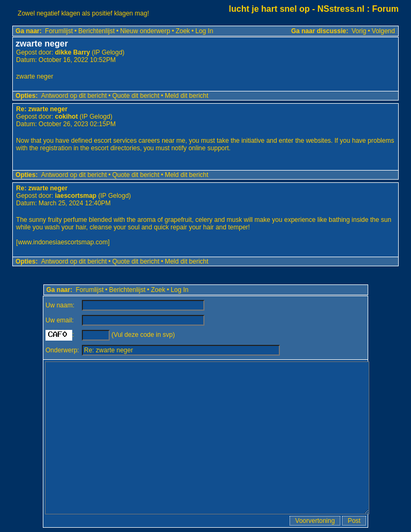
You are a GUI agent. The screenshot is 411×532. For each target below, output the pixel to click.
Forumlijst (59, 31)
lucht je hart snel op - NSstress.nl (297, 9)
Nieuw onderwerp (145, 31)
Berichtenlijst (96, 31)
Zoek (183, 31)
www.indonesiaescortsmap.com (63, 242)
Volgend (383, 31)
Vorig (359, 31)
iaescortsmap (76, 196)
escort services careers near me (139, 141)
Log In (204, 31)
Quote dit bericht (136, 96)
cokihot (67, 117)
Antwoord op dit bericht (74, 96)
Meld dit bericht (187, 96)
